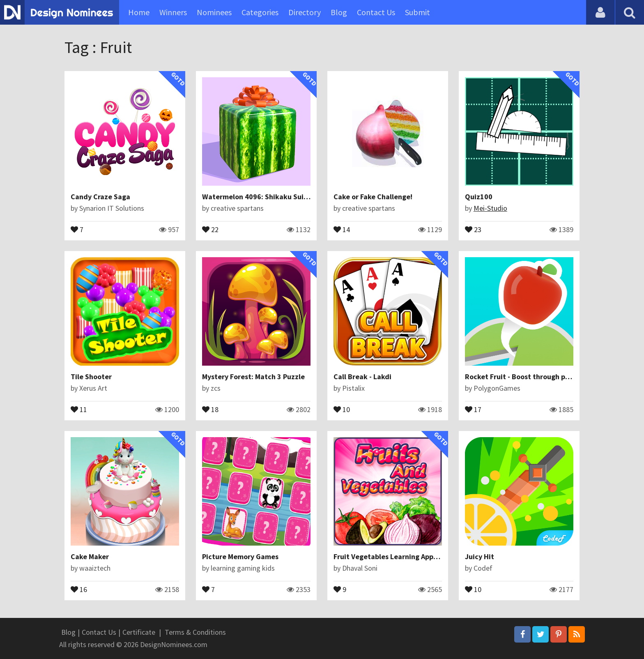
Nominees (214, 12)
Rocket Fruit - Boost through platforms (529, 377)
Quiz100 (479, 197)
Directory (305, 12)
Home (139, 12)
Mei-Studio (490, 208)
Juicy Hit (480, 556)
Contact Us (376, 12)
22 (210, 229)
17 (473, 409)
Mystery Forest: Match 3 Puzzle (253, 377)
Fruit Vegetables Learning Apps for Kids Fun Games (418, 556)
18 (210, 409)
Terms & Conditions (195, 632)
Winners (173, 12)
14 (342, 229)
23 (473, 229)
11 (79, 409)
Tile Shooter (91, 377)
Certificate (139, 632)
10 (342, 409)
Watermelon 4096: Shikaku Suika (257, 197)
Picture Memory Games (240, 556)
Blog (339, 12)
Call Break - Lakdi (362, 377)
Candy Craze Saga (100, 197)
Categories (260, 12)
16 (79, 589)
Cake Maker (90, 556)
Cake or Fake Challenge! (373, 197)
